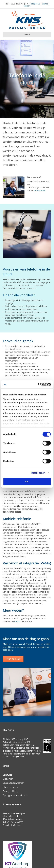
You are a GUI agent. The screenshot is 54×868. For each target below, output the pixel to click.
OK (27, 481)
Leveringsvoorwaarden (14, 783)
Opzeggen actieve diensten (15, 795)
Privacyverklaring (11, 791)
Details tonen (38, 473)
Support (27, 6)
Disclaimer (8, 779)
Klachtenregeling (11, 787)
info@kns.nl (35, 4)
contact (17, 621)
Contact (45, 4)
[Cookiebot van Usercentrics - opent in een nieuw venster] (38, 384)
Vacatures (7, 775)
